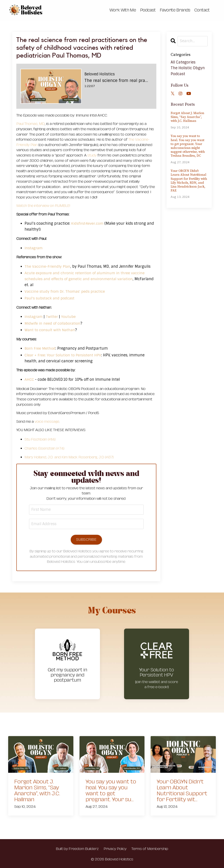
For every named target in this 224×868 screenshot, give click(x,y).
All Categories (183, 62)
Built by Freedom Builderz (77, 849)
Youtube (70, 316)
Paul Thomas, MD (31, 124)
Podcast (148, 10)
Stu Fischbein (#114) (40, 439)
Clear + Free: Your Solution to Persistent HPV (65, 355)
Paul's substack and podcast (50, 298)
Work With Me (123, 10)
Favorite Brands (175, 10)
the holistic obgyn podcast (188, 71)
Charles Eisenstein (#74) (44, 448)
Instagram (34, 248)
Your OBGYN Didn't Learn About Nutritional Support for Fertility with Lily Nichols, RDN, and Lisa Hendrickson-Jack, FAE (189, 181)
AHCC (29, 379)
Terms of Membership (150, 849)
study (92, 155)
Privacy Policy (115, 849)
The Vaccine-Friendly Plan (48, 266)
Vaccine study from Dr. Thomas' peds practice (66, 291)
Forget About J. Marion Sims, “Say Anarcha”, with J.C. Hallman (187, 117)
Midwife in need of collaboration (53, 323)
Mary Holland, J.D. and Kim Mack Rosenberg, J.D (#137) (69, 457)
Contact (202, 10)
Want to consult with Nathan (51, 330)
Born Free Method (41, 348)
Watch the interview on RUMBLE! (43, 205)
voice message (47, 421)
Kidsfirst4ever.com (88, 223)
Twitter (53, 316)
